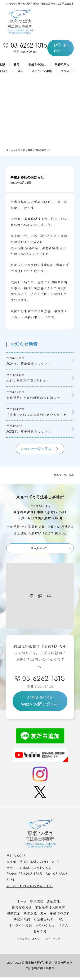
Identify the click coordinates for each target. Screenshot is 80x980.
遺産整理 (53, 904)
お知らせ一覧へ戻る (36, 450)
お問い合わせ (45, 928)
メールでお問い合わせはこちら (30, 889)
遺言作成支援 (22, 910)
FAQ (20, 71)
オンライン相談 (42, 71)
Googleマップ (39, 550)
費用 (17, 65)
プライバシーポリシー (29, 941)
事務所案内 (62, 65)
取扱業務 (37, 904)
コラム (65, 71)
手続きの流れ (37, 65)
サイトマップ (54, 941)
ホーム (22, 904)
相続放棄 (14, 916)
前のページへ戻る (63, 477)
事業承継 (30, 916)
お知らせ (40, 934)
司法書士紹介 (44, 922)
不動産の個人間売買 (50, 910)
